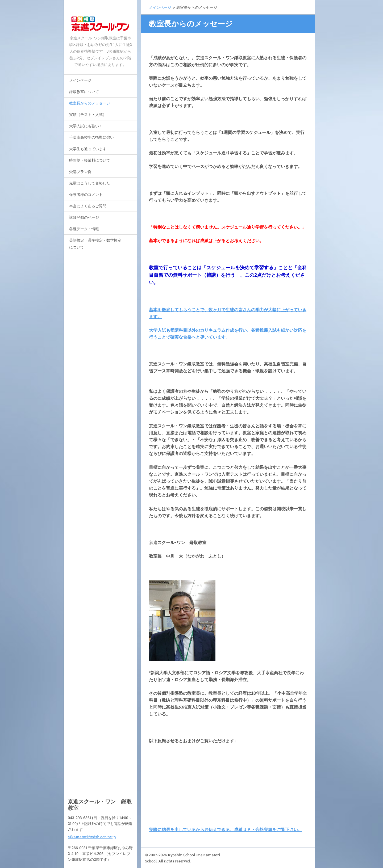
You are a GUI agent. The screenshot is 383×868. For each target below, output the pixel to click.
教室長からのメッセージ (90, 103)
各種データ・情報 (84, 229)
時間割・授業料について (90, 160)
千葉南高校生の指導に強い (91, 137)
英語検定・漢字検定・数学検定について (95, 244)
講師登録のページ (84, 217)
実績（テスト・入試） (88, 114)
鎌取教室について (84, 92)
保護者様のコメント (86, 194)
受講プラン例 (80, 172)
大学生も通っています (88, 149)
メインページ (80, 80)
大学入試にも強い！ (86, 126)
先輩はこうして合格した (90, 183)
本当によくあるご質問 (88, 206)
